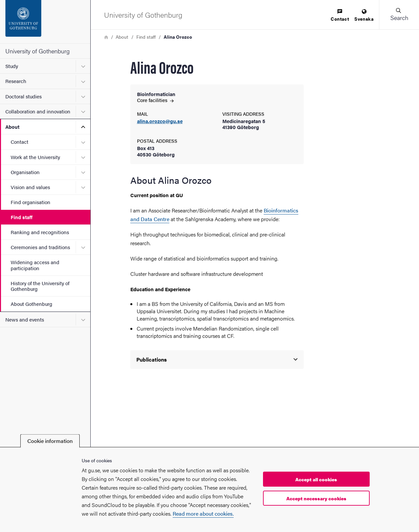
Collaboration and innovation (38, 111)
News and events (25, 319)
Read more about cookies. (203, 513)
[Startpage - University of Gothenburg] (45, 22)
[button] (399, 15)
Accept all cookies (316, 479)
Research (16, 81)
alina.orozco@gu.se (160, 121)
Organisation (25, 172)
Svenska (364, 16)
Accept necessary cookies (316, 498)
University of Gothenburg (37, 51)
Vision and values (30, 187)
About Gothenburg (31, 304)
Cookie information (50, 441)
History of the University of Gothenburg (40, 286)
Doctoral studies (23, 96)
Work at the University (35, 157)
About (12, 127)
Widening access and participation (35, 265)
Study (12, 66)
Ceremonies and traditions (40, 247)
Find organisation (30, 202)
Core (155, 100)
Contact (19, 142)
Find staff (21, 217)
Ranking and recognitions (40, 232)
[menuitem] (340, 16)
